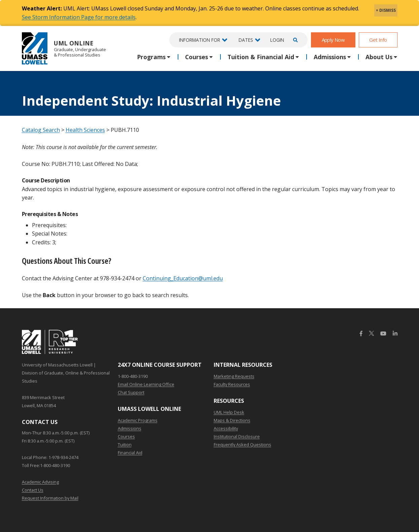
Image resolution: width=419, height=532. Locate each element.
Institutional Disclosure (237, 436)
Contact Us (33, 490)
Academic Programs (138, 420)
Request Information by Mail (50, 498)
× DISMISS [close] (386, 10)
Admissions (130, 428)
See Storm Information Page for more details (79, 17)
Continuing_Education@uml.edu (183, 278)
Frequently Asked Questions (242, 445)
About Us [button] (379, 57)
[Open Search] (294, 40)
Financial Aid (130, 453)
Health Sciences (85, 130)
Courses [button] (197, 57)
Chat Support (131, 392)
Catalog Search (41, 130)
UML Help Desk (229, 412)
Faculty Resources (232, 384)
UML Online (64, 48)
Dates (246, 40)
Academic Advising (40, 482)
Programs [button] (151, 57)
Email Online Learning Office (146, 384)
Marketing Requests (234, 376)
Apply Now (333, 40)
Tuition (125, 445)
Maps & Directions (232, 420)
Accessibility (226, 428)
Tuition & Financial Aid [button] (261, 57)
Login (277, 40)
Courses (126, 436)
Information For (200, 40)
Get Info (378, 40)
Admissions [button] (330, 57)
